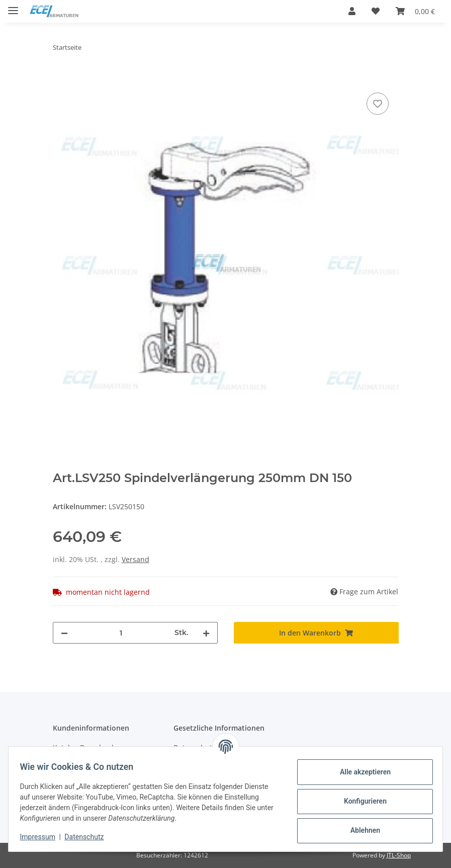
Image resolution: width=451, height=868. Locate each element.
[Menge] (121, 633)
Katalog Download (83, 747)
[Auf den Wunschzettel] (378, 104)
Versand (136, 559)
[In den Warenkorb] (61, 79)
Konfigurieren (360, 801)
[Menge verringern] (64, 633)
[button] (352, 11)
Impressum (42, 837)
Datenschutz (89, 837)
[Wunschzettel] (376, 11)
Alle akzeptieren (360, 772)
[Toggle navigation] (13, 6)
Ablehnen (360, 830)
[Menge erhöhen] (206, 633)
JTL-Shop (399, 855)
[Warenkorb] (415, 11)
